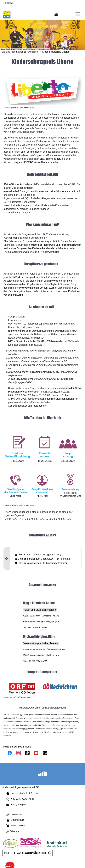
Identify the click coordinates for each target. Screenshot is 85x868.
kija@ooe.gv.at (16, 805)
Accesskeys (8, 3)
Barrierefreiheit (16, 826)
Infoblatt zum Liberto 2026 (30, 554)
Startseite (21, 52)
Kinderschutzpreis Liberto (56, 52)
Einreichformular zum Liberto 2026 (34, 559)
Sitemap (13, 831)
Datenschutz (15, 820)
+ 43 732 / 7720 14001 (20, 799)
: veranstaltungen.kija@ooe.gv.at (41, 622)
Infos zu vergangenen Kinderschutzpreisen (41, 563)
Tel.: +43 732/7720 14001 (35, 627)
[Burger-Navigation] (77, 14)
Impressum (14, 814)
